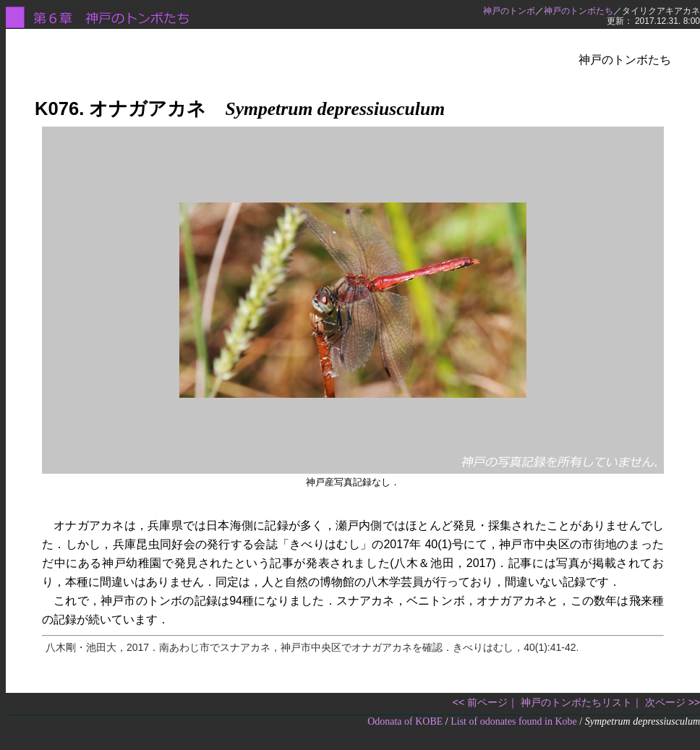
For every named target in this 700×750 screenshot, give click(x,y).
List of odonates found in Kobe (514, 721)
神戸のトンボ (509, 11)
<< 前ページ (480, 702)
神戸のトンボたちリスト (576, 702)
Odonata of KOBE (405, 721)
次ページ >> (673, 702)
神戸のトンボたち (579, 11)
